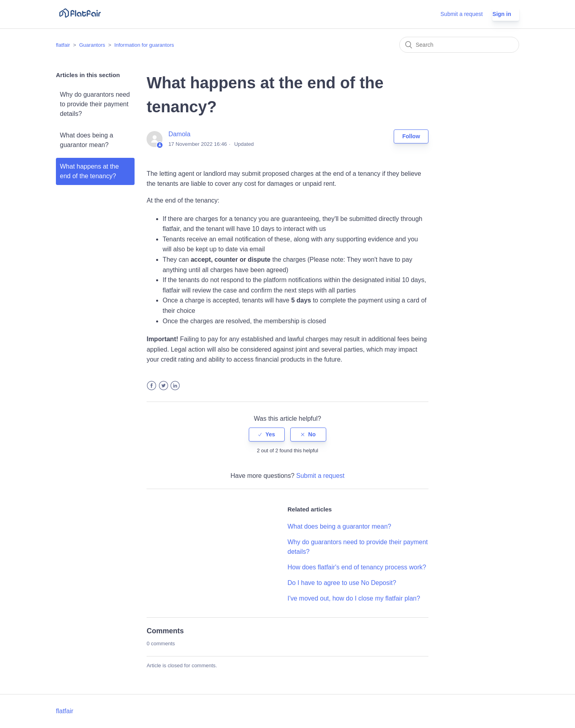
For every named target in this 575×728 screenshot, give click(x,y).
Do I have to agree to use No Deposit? (342, 583)
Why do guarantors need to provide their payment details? (95, 104)
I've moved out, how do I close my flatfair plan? (354, 598)
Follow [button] (411, 136)
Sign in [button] (502, 14)
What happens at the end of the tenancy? (89, 171)
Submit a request (462, 14)
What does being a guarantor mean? (86, 140)
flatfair (63, 45)
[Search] (459, 45)
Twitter (164, 386)
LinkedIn (175, 386)
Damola (179, 134)
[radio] (267, 435)
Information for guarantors (144, 45)
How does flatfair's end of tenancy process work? (357, 567)
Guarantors (92, 45)
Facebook (152, 386)
